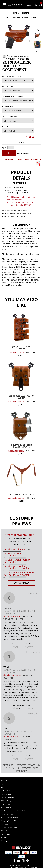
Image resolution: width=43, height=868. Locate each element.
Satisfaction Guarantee (10, 818)
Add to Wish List (23, 153)
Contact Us (5, 824)
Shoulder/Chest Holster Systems (21, 17)
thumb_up (14, 647)
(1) (4, 558)
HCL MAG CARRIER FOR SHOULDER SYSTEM (21, 446)
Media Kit (5, 831)
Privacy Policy (6, 804)
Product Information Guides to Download (17, 811)
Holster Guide (6, 791)
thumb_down (27, 647)
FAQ (3, 784)
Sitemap (4, 841)
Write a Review (21, 583)
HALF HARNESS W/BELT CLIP (22, 494)
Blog (3, 788)
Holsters (25, 13)
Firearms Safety (7, 814)
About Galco (6, 781)
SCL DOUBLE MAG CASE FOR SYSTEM (21, 397)
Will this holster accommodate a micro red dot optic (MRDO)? (21, 204)
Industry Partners (8, 798)
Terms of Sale (6, 808)
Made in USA (6, 794)
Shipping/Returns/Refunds (11, 821)
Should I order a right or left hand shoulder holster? (21, 198)
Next (9, 153)
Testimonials (6, 838)
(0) (4, 564)
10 (17, 768)
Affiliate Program (7, 801)
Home (14, 13)
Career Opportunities (9, 828)
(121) (28, 549)
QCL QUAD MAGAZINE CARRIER (21, 348)
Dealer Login (6, 834)
